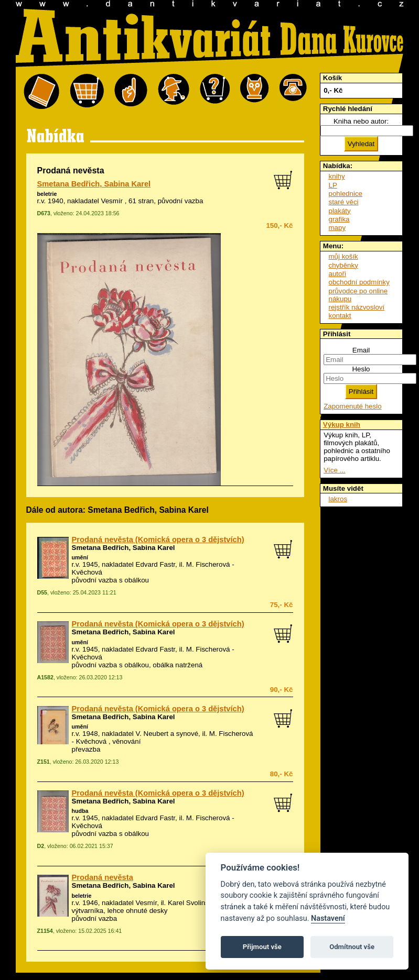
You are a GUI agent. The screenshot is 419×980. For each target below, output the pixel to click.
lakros (338, 499)
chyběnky (343, 265)
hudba (80, 811)
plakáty (340, 211)
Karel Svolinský (192, 903)
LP (333, 185)
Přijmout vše (262, 947)
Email (361, 350)
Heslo (361, 369)
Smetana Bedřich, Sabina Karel (94, 184)
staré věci (344, 202)
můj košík (343, 256)
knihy (337, 176)
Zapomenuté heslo (352, 406)
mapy (337, 228)
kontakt (340, 316)
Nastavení (328, 918)
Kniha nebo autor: (361, 121)
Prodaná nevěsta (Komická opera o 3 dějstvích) (158, 539)
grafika (339, 219)
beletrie (47, 194)
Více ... (334, 470)
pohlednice (346, 194)
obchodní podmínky (359, 282)
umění (80, 557)
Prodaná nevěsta (103, 877)
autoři (337, 274)
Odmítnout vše (352, 947)
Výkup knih (342, 425)
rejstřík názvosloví (357, 307)
